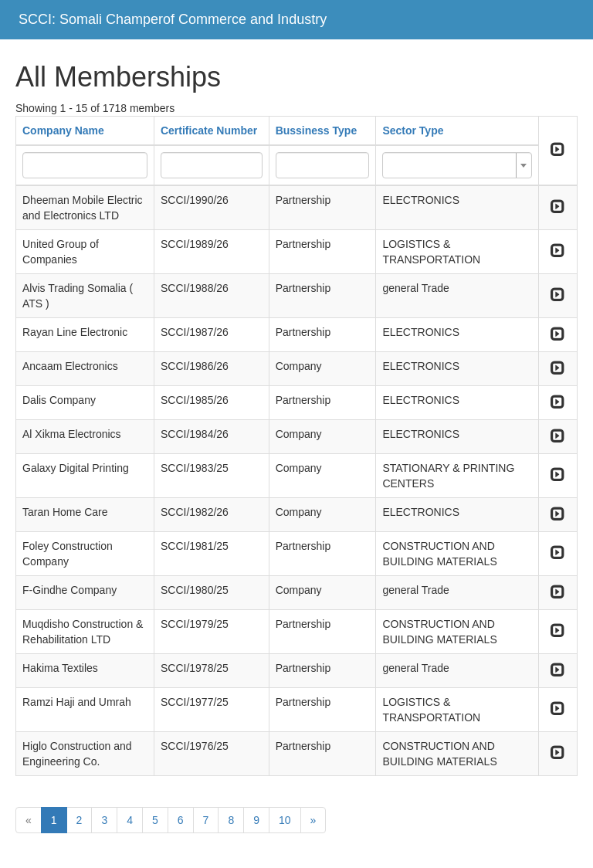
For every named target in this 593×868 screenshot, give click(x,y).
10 (285, 820)
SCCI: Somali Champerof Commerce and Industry (173, 19)
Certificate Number (209, 131)
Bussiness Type (317, 131)
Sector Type (413, 131)
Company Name (63, 131)
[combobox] (457, 165)
